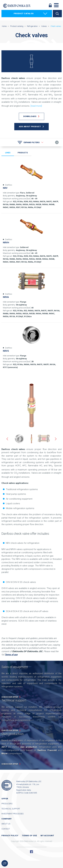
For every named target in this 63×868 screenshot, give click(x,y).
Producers (7, 804)
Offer (5, 799)
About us (6, 824)
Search (57, 14)
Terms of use (29, 836)
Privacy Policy (10, 836)
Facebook (32, 852)
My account (47, 836)
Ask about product (30, 127)
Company (7, 819)
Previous (7, 439)
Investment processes (12, 814)
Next (56, 439)
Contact (6, 829)
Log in (50, 5)
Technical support (11, 809)
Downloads (30, 116)
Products (23, 153)
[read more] (36, 106)
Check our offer (10, 697)
